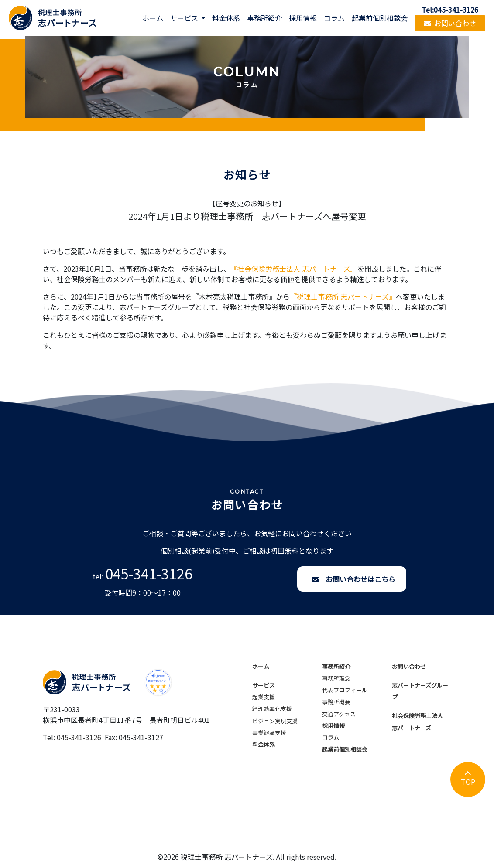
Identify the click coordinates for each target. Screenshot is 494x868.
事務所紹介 (264, 18)
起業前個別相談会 (380, 18)
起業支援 (264, 697)
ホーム (153, 18)
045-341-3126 (149, 573)
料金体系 (226, 18)
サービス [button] (185, 18)
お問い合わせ (450, 23)
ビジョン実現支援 (275, 721)
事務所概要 (336, 702)
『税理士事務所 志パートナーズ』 (343, 296)
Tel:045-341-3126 (450, 10)
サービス (264, 685)
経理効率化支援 (272, 709)
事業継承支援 (269, 733)
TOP (468, 782)
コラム (334, 18)
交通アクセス (339, 714)
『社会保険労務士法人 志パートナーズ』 (294, 269)
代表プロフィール (345, 690)
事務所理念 (336, 678)
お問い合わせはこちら (353, 579)
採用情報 (303, 18)
